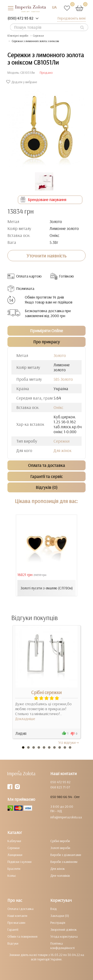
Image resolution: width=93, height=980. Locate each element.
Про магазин (16, 923)
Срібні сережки (46, 692)
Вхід (54, 909)
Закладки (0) (60, 916)
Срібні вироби (60, 841)
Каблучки (14, 841)
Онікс (58, 407)
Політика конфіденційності (62, 946)
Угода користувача (64, 936)
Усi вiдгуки (69, 742)
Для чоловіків (60, 876)
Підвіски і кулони (19, 862)
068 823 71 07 (60, 787)
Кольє (12, 876)
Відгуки (13, 943)
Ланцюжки (15, 855)
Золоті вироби (60, 848)
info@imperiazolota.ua (66, 817)
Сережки (38, 36)
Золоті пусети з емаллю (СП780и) (47, 588)
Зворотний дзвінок (63, 930)
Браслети (14, 869)
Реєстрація (58, 923)
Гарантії (13, 930)
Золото (60, 355)
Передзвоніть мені (71, 18)
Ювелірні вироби (18, 36)
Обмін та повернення (22, 936)
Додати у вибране (22, 82)
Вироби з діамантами (66, 855)
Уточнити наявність (46, 256)
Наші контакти (17, 916)
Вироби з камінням (64, 862)
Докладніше (25, 719)
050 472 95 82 (60, 782)
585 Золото (63, 379)
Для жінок (62, 450)
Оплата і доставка (20, 909)
